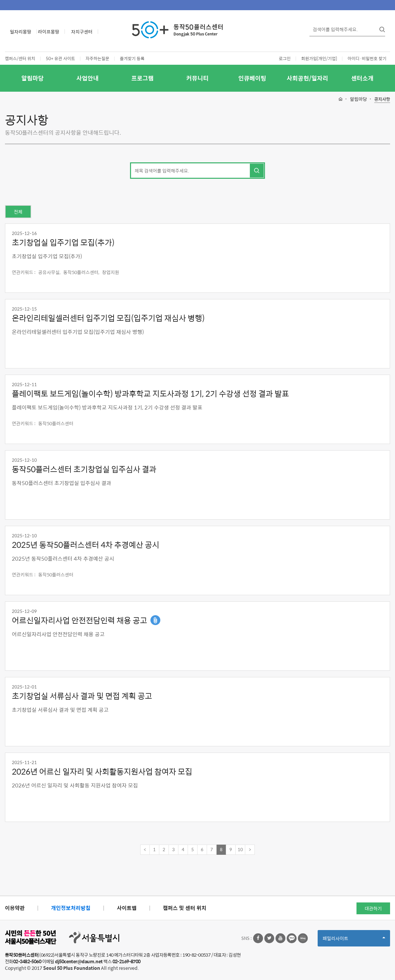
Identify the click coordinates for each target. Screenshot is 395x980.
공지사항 (382, 99)
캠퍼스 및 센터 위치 (185, 908)
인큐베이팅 (252, 78)
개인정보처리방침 (71, 908)
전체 (18, 212)
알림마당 (33, 78)
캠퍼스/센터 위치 (20, 58)
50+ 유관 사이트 (60, 58)
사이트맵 (127, 908)
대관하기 (373, 908)
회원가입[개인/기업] (319, 58)
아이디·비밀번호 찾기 (367, 58)
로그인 (285, 58)
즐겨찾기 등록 (132, 58)
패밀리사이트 (354, 940)
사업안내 (88, 78)
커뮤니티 (197, 78)
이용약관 (15, 908)
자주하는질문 (97, 58)
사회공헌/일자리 (307, 78)
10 (240, 849)
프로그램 (143, 78)
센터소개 (362, 78)
